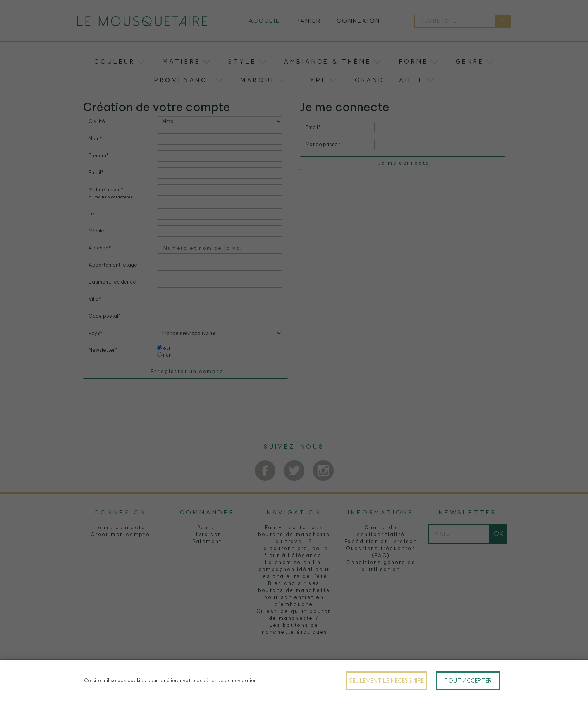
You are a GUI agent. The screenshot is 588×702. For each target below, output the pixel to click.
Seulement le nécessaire (387, 681)
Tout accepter (468, 681)
